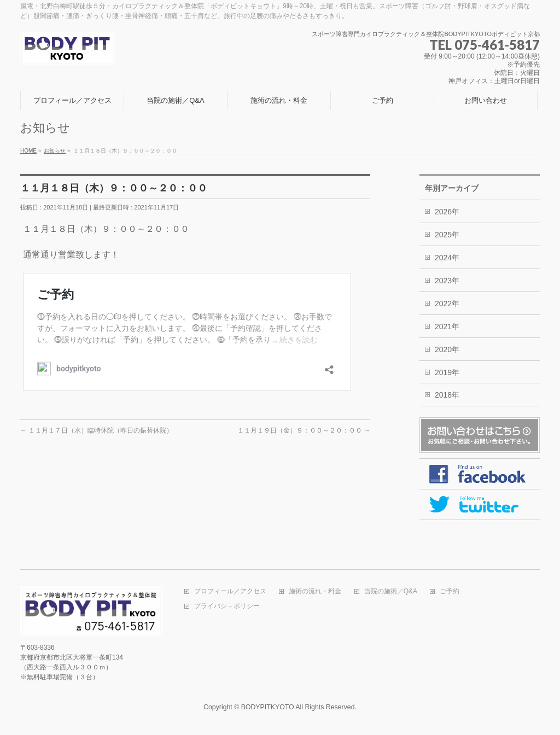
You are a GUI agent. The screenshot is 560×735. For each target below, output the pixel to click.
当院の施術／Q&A (391, 591)
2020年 (447, 349)
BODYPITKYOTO (268, 707)
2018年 (447, 395)
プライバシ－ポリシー (227, 606)
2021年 (447, 326)
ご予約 (450, 591)
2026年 (447, 212)
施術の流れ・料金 (315, 591)
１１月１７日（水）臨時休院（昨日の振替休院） (97, 430)
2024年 (447, 258)
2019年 (447, 372)
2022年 (447, 304)
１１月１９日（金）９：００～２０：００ (304, 430)
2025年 (447, 235)
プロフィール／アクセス (230, 591)
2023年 (447, 281)
